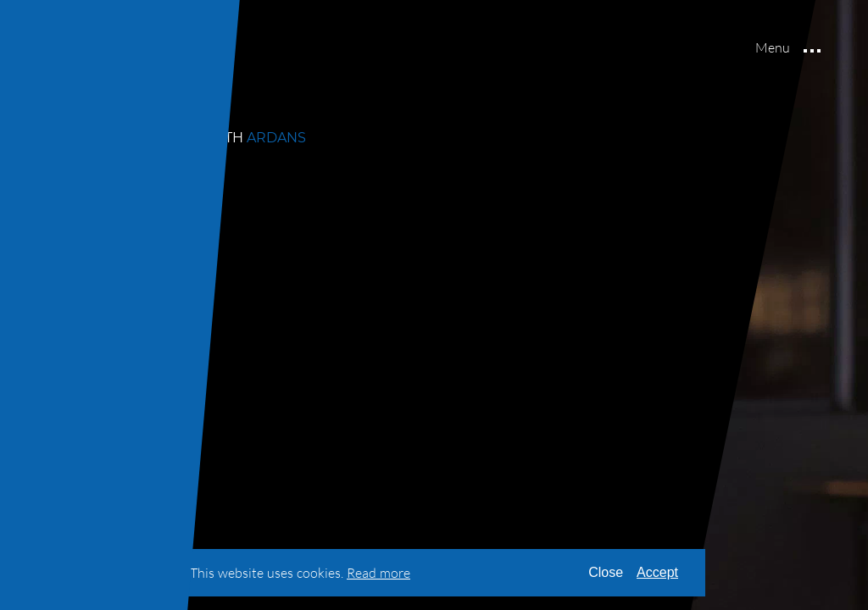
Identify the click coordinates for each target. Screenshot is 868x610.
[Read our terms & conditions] (378, 573)
